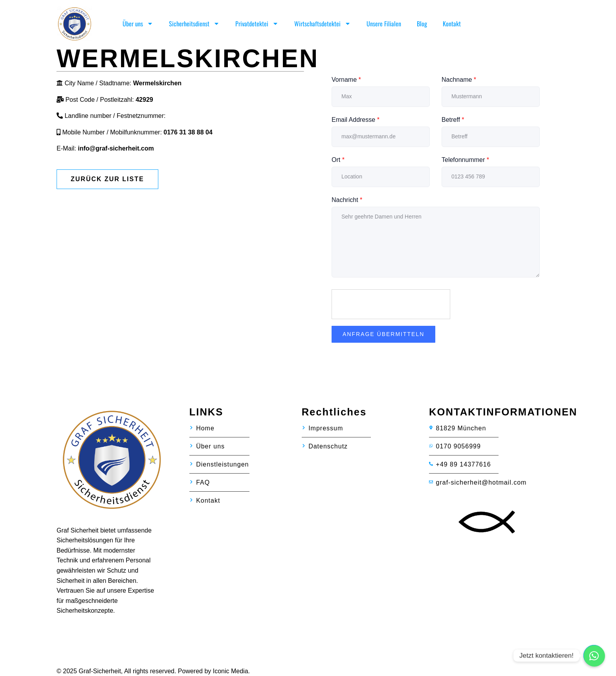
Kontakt (452, 24)
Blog (422, 24)
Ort (338, 160)
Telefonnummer (465, 160)
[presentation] (391, 305)
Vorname (346, 80)
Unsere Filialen (384, 24)
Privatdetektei (257, 24)
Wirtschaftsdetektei (323, 24)
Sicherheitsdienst (194, 24)
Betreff (453, 120)
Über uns (138, 24)
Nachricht (347, 200)
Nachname (459, 80)
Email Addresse (356, 120)
